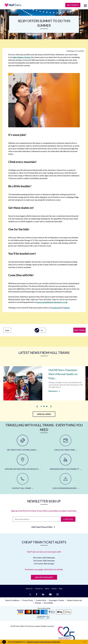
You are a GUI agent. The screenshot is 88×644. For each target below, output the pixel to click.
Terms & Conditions (12, 600)
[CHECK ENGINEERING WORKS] (65, 481)
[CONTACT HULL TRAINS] (23, 481)
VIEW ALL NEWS (44, 414)
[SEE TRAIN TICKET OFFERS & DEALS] (23, 443)
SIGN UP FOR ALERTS (44, 577)
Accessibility (48, 603)
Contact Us (39, 588)
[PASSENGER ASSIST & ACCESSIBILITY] (65, 462)
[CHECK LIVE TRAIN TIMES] (65, 443)
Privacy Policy (28, 600)
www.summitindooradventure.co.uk (52, 302)
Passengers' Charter (57, 600)
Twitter (66, 308)
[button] (41, 406)
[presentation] (37, 406)
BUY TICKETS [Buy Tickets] (73, 5)
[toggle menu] (85, 6)
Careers (54, 588)
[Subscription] (37, 519)
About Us (29, 588)
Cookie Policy (41, 600)
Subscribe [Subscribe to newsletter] (68, 519)
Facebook (56, 308)
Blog (61, 588)
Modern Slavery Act (74, 600)
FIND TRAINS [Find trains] (79, 330)
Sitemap (38, 603)
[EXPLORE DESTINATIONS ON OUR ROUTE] (23, 462)
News (47, 588)
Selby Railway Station (22, 57)
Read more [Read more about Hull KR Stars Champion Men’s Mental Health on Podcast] (54, 391)
